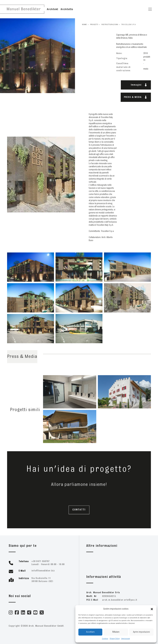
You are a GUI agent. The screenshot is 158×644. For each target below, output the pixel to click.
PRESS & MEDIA (135, 97)
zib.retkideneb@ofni (43, 571)
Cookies (105, 639)
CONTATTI (79, 510)
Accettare (90, 632)
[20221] (70, 431)
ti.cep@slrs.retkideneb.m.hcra (120, 600)
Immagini (139, 85)
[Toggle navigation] (150, 9)
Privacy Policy (115, 639)
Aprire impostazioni (141, 632)
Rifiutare (116, 632)
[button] (152, 609)
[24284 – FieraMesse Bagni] (70, 396)
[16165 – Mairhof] (124, 396)
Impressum (126, 639)
